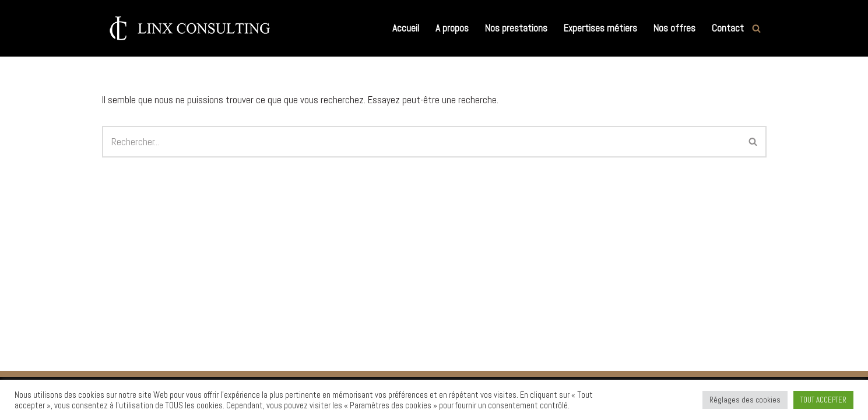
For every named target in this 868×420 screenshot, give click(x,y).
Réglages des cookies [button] (745, 400)
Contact (728, 28)
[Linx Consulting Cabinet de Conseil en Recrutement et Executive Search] (189, 28)
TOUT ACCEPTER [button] (823, 400)
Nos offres (674, 28)
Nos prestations (516, 28)
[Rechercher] (756, 28)
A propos (452, 28)
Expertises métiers (600, 28)
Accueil (406, 28)
